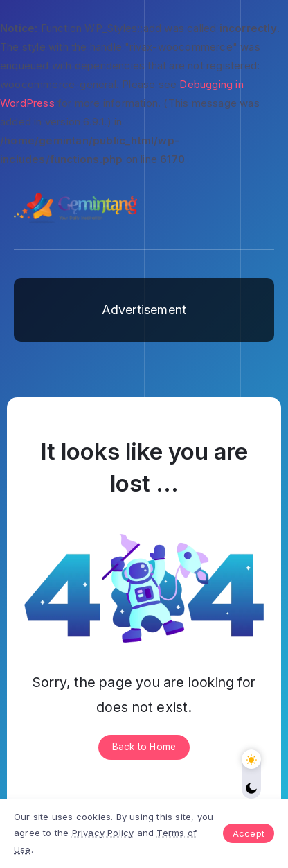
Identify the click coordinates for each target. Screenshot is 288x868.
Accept (249, 833)
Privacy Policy (103, 833)
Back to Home (144, 747)
